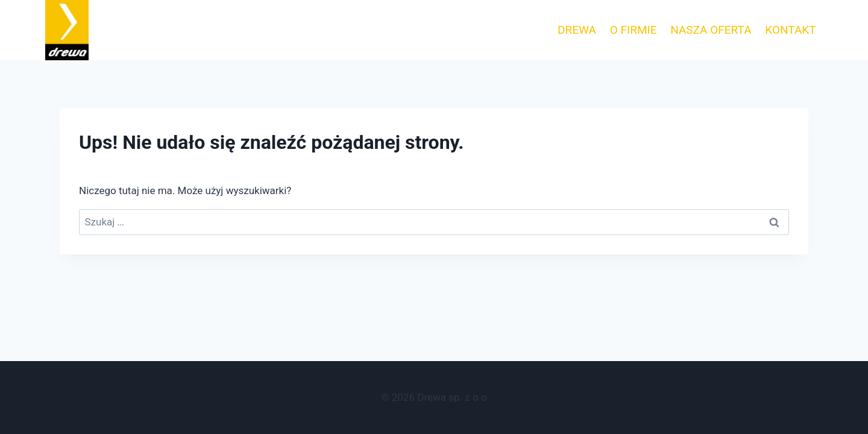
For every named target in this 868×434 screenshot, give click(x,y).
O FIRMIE (634, 30)
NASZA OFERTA (711, 30)
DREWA (577, 30)
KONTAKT (790, 30)
